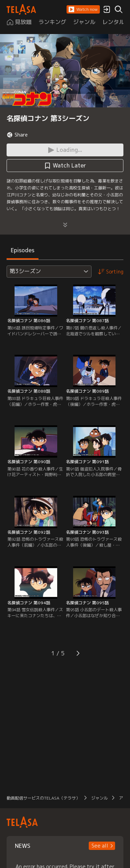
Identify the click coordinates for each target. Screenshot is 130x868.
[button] (83, 9)
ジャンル (99, 798)
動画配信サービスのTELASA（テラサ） (43, 798)
